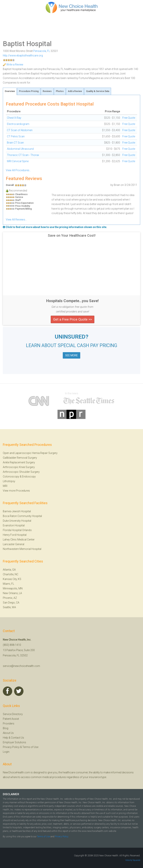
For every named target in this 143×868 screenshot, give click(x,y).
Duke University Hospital (17, 521)
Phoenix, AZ (10, 598)
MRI (5, 486)
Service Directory (13, 714)
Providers (9, 724)
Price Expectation (24, 203)
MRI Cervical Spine (18, 161)
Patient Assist (11, 719)
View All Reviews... (16, 220)
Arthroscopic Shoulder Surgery (21, 472)
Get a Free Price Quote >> (73, 319)
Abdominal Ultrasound (20, 149)
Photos (60, 91)
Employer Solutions (14, 742)
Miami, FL (8, 584)
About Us (8, 733)
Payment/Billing (23, 209)
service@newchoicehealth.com (21, 666)
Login (6, 752)
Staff (18, 200)
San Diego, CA (11, 603)
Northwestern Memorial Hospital (22, 549)
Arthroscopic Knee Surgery (19, 467)
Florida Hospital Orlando (17, 530)
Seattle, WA (9, 607)
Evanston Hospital (14, 525)
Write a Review (13, 65)
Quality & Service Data (98, 91)
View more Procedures (16, 491)
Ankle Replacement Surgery (19, 462)
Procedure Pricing (29, 91)
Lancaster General (14, 544)
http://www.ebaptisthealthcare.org (23, 55)
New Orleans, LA (12, 593)
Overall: (10, 185)
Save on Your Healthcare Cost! (72, 236)
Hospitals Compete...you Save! (72, 301)
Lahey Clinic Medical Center (19, 540)
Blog (6, 728)
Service (19, 197)
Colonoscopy (11, 477)
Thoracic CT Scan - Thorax (23, 155)
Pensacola (40, 51)
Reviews (47, 91)
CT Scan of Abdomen (20, 130)
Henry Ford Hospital (15, 535)
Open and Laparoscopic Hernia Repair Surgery (30, 453)
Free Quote (129, 118)
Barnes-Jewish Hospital (17, 511)
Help (5, 738)
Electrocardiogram (18, 124)
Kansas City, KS (12, 579)
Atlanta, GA (9, 570)
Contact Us (17, 738)
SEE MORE (71, 355)
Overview (10, 91)
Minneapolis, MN (13, 588)
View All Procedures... (18, 170)
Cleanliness (21, 194)
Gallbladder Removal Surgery (20, 458)
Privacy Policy (11, 747)
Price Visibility (23, 206)
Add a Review (75, 91)
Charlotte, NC (11, 574)
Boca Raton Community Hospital (22, 516)
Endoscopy (29, 477)
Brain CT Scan (15, 143)
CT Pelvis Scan (16, 136)
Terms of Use (30, 747)
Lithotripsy (9, 481)
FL (49, 51)
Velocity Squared (133, 860)
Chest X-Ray (14, 118)
